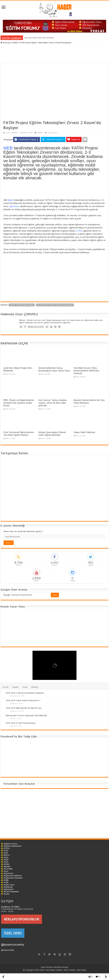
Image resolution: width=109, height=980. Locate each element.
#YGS (6, 851)
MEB (8, 148)
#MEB (6, 880)
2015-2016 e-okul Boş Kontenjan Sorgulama (25, 693)
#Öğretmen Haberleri (13, 876)
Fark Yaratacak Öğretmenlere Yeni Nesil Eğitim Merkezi (19, 434)
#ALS (6, 857)
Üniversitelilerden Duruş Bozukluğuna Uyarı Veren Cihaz (54, 369)
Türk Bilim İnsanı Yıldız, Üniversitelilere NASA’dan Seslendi (86, 371)
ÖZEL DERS (13, 933)
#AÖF (6, 860)
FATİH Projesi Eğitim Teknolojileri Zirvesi (55, 305)
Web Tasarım (70, 970)
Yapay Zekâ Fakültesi (84, 432)
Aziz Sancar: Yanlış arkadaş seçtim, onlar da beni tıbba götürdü (53, 403)
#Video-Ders (9, 885)
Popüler (15, 687)
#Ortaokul (8, 869)
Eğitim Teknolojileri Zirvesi (22, 305)
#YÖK (6, 882)
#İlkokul (7, 866)
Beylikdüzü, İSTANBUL (10, 907)
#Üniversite (8, 873)
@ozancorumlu (13, 944)
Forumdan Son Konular (19, 784)
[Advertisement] (54, 190)
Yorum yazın (53, 133)
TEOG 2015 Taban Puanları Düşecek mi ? (23, 700)
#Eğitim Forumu (10, 844)
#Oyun (6, 894)
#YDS (6, 862)
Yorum (25, 687)
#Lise (6, 871)
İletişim (50, 967)
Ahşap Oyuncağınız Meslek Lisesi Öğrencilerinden (52, 434)
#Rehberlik (8, 887)
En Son (6, 687)
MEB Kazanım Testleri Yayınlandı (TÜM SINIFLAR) (26, 715)
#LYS (6, 853)
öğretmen (14, 206)
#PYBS (6, 864)
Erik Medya (82, 970)
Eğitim (11, 200)
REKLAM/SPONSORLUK (22, 919)
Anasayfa (6, 43)
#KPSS (6, 855)
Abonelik (57, 967)
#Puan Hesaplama (11, 891)
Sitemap (65, 967)
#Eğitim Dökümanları (12, 846)
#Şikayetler (9, 889)
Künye (44, 967)
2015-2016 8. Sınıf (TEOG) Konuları (21, 723)
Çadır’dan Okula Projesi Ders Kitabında (39, 38)
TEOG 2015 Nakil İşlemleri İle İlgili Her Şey (24, 708)
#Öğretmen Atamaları (13, 878)
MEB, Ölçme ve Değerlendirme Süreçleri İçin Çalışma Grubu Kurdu (19, 403)
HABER (15, 43)
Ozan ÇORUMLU (12, 133)
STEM (79, 231)
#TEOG (7, 848)
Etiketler (35, 687)
